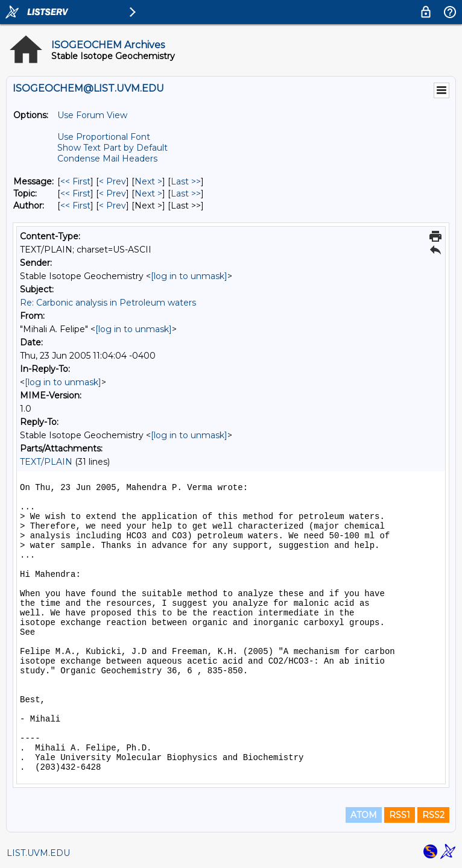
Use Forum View (92, 115)
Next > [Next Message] (148, 181)
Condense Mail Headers (107, 159)
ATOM (364, 815)
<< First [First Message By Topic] (75, 193)
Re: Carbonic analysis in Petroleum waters (108, 303)
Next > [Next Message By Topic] (148, 193)
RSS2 (433, 815)
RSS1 (400, 815)
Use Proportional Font (104, 137)
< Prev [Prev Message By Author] (112, 206)
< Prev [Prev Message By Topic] (112, 193)
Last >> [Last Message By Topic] (186, 193)
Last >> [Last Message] (186, 181)
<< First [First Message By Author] (75, 206)
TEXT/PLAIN (46, 462)
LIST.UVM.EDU (38, 853)
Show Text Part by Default (112, 148)
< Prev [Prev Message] (112, 181)
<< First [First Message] (75, 181)
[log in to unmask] (189, 276)
